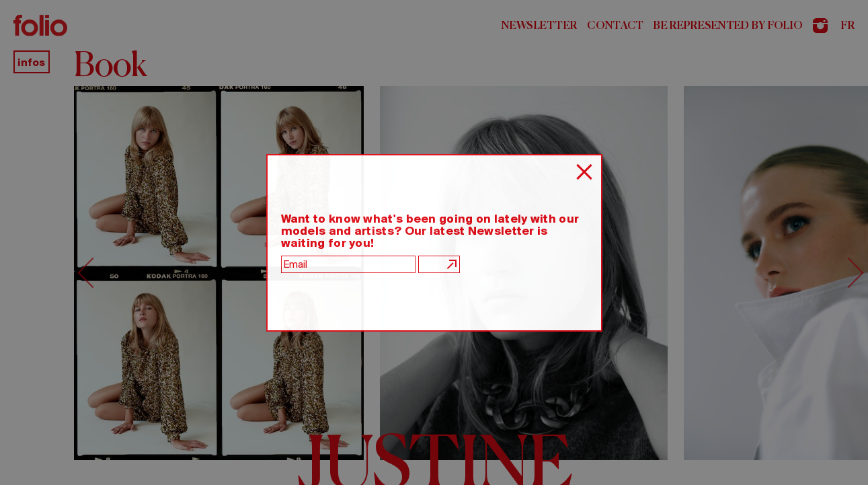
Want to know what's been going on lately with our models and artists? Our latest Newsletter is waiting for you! (430, 231)
